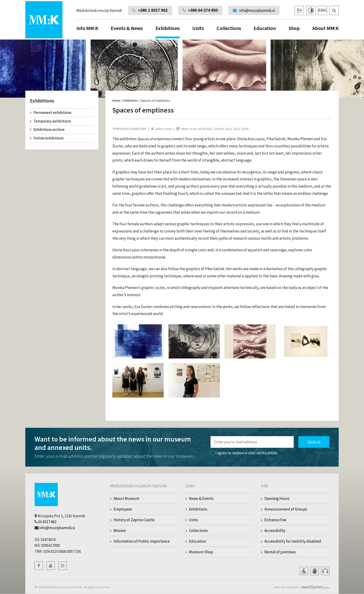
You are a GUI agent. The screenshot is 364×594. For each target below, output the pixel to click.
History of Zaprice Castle (134, 520)
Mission (120, 531)
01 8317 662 (47, 522)
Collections (229, 28)
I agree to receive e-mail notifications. (244, 453)
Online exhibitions (47, 138)
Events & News (127, 28)
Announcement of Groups (286, 509)
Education (265, 28)
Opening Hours (277, 498)
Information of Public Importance (142, 541)
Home (116, 100)
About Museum (126, 498)
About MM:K (325, 28)
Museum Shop (201, 552)
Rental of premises (280, 552)
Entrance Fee (275, 520)
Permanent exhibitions (51, 113)
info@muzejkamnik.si (57, 528)
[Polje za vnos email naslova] (252, 442)
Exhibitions (168, 32)
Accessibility (275, 531)
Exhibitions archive (47, 129)
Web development (287, 587)
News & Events (201, 498)
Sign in (314, 442)
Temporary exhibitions (50, 121)
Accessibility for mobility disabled (293, 541)
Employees (123, 509)
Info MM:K (87, 28)
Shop (294, 28)
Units (198, 28)
